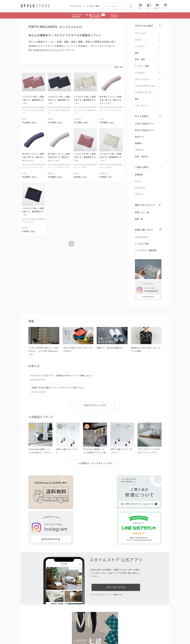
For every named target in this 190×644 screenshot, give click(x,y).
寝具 (137, 53)
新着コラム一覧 (142, 212)
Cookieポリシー (80, 633)
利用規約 (24, 633)
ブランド (139, 194)
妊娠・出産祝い (142, 157)
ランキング (140, 188)
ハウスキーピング (143, 92)
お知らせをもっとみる (95, 405)
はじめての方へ (76, 6)
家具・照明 (140, 60)
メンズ (138, 40)
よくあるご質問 (93, 6)
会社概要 (112, 633)
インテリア (140, 46)
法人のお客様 (59, 627)
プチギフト (140, 150)
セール (138, 181)
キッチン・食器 (142, 66)
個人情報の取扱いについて (61, 633)
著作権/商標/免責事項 (30, 637)
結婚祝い (139, 143)
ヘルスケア (140, 73)
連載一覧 (139, 219)
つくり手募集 (73, 627)
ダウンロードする (116, 542)
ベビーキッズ (141, 106)
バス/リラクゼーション (145, 86)
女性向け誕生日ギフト (145, 124)
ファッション (141, 33)
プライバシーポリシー (38, 633)
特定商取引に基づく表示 (97, 633)
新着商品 (139, 175)
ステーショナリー (143, 79)
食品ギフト (140, 137)
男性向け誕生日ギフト (145, 130)
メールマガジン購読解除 (146, 250)
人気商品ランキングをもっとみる (95, 463)
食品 (137, 99)
